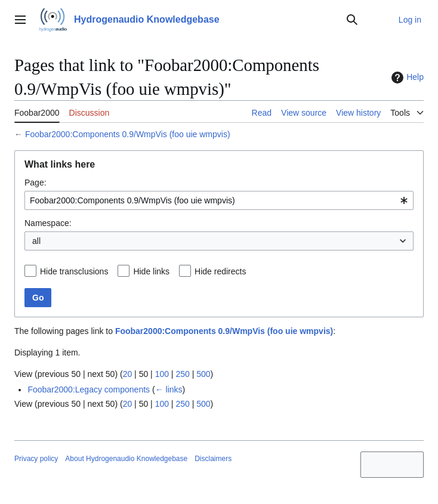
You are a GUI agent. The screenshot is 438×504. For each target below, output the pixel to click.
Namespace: (48, 223)
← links (169, 389)
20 (128, 374)
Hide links (151, 271)
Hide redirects (220, 271)
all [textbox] (36, 241)
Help (406, 78)
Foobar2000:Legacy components (89, 389)
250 (182, 374)
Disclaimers (213, 459)
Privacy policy (36, 459)
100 (162, 374)
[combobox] (219, 200)
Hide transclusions (74, 271)
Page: (36, 183)
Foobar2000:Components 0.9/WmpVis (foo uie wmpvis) (128, 134)
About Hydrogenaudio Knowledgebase (126, 459)
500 (203, 374)
